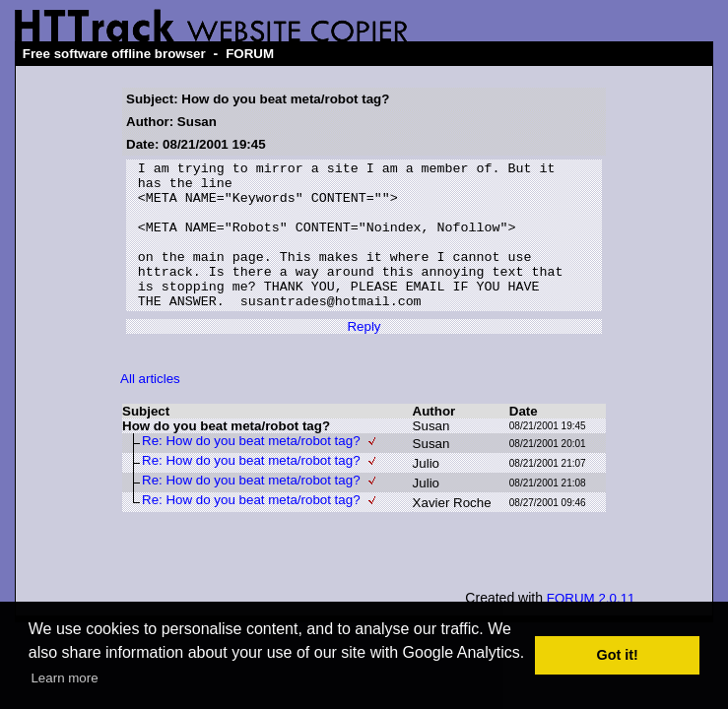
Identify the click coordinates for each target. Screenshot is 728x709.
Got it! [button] (618, 655)
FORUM (250, 54)
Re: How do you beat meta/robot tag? (251, 470)
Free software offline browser (114, 54)
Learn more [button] (64, 678)
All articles (150, 408)
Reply (364, 356)
